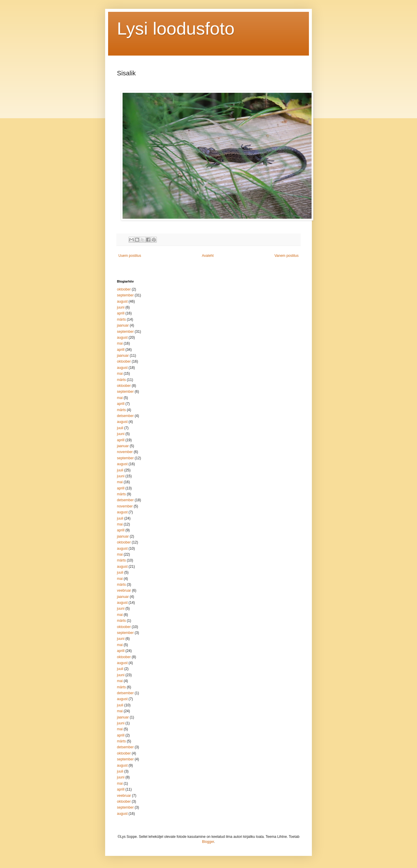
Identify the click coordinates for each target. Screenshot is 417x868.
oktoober (124, 289)
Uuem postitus (130, 256)
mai (120, 343)
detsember (125, 416)
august (122, 301)
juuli (120, 428)
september (125, 295)
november (125, 452)
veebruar (124, 590)
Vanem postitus (286, 256)
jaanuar (123, 325)
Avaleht (208, 256)
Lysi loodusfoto (176, 29)
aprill (121, 313)
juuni (121, 307)
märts (121, 319)
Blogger (208, 842)
